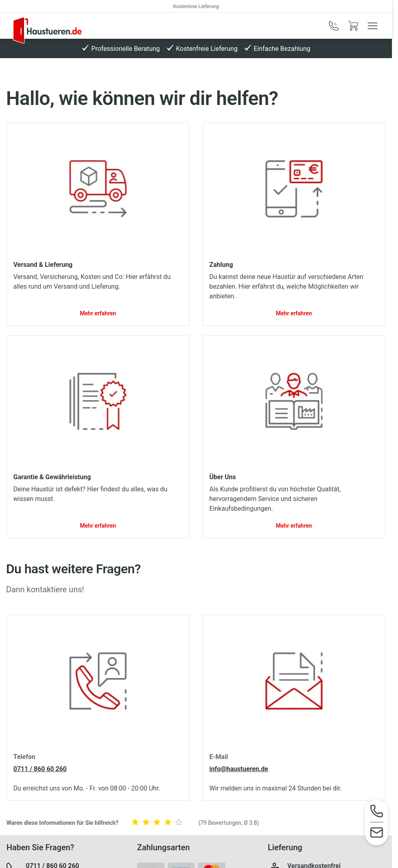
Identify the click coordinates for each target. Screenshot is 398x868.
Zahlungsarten (163, 847)
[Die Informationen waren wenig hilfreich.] (148, 823)
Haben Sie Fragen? (40, 847)
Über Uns (223, 477)
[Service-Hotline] (377, 812)
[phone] (334, 26)
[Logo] (47, 30)
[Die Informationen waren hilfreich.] (170, 823)
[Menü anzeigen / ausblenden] (373, 26)
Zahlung (221, 265)
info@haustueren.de (239, 769)
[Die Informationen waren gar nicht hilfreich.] (137, 823)
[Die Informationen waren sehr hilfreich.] (180, 823)
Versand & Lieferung (43, 265)
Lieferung (285, 847)
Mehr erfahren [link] (98, 313)
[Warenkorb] (353, 26)
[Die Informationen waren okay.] (159, 823)
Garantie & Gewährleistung (52, 477)
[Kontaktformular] (377, 833)
